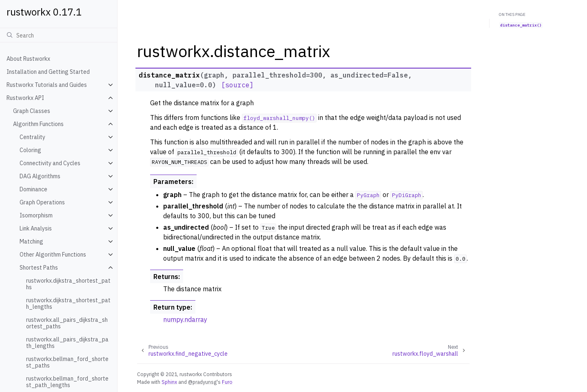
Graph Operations (42, 202)
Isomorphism (36, 215)
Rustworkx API (25, 98)
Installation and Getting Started (48, 72)
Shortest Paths (39, 268)
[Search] (59, 35)
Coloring (30, 150)
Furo (227, 382)
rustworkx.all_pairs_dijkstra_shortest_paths (67, 323)
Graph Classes (32, 111)
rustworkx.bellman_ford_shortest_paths (67, 362)
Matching (31, 241)
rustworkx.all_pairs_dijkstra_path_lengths (67, 343)
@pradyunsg (202, 382)
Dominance (33, 189)
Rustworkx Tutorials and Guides (47, 85)
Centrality (32, 137)
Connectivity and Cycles (50, 163)
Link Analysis (36, 228)
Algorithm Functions (38, 124)
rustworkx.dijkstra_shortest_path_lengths (68, 303)
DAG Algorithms (40, 176)
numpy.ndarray (185, 319)
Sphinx (169, 382)
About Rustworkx (28, 59)
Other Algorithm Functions (53, 255)
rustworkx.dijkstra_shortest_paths (68, 284)
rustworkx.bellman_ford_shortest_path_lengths (67, 382)
